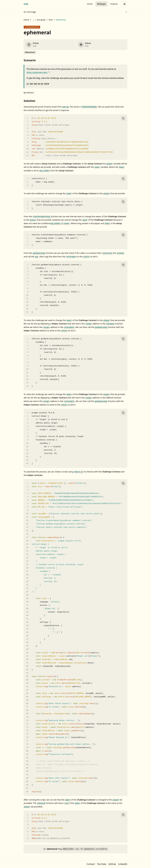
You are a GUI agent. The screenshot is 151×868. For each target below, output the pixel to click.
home (26, 20)
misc (51, 20)
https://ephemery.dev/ (38, 72)
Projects (114, 4)
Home (90, 4)
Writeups (101, 4)
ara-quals (41, 20)
